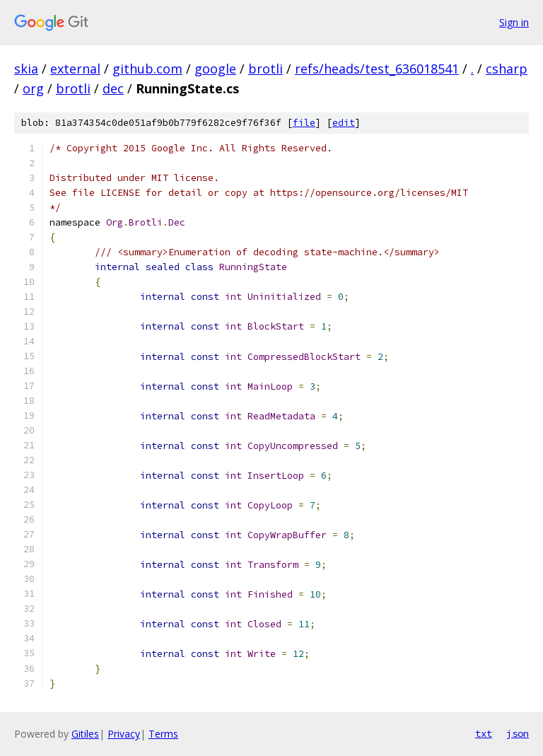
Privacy (124, 734)
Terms (163, 734)
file (304, 123)
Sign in (514, 22)
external (75, 69)
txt (484, 733)
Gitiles (85, 734)
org (33, 88)
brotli (265, 69)
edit (344, 123)
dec (113, 88)
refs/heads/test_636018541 (377, 69)
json (518, 733)
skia (26, 69)
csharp (507, 69)
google (215, 69)
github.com (147, 69)
